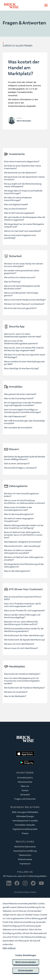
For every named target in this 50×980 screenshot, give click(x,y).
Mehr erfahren (9, 948)
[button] (45, 5)
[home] (22, 5)
